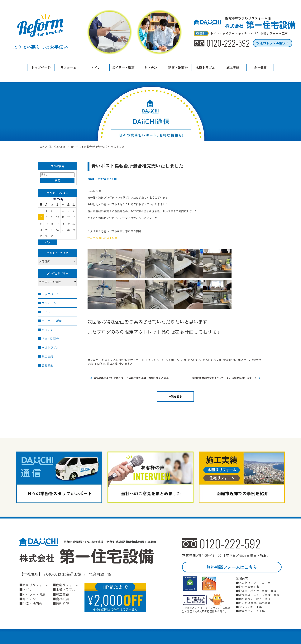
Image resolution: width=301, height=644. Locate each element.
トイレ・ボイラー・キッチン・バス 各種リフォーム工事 (249, 33)
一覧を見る (175, 396)
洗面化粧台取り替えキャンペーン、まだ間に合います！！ (224, 378)
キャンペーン (156, 360)
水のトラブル (110, 360)
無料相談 (62, 603)
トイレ (96, 67)
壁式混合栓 (230, 360)
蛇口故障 (112, 364)
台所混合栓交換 (212, 360)
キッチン (150, 67)
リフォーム (68, 67)
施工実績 (233, 67)
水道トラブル (205, 67)
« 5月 (48, 242)
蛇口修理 (100, 364)
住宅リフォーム (67, 585)
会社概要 (260, 67)
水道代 (242, 360)
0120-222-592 (230, 543)
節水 (90, 364)
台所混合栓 (194, 360)
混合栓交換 (126, 360)
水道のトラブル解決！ (273, 43)
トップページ (41, 67)
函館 (184, 360)
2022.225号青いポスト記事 (102, 238)
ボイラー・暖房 (123, 67)
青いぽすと (126, 364)
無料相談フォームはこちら (232, 567)
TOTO (143, 360)
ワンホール (173, 360)
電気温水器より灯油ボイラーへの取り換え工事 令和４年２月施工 (131, 378)
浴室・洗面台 (178, 67)
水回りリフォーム (36, 585)
